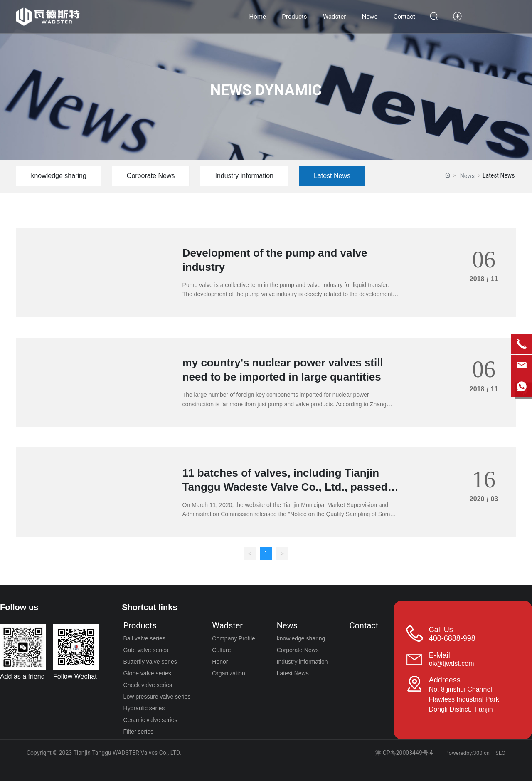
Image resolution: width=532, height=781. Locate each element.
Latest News (332, 176)
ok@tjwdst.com (452, 664)
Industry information (244, 176)
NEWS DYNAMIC (266, 90)
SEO (500, 753)
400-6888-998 (452, 638)
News (467, 176)
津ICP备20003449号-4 (404, 753)
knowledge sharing (58, 176)
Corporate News (151, 176)
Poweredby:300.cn (467, 753)
